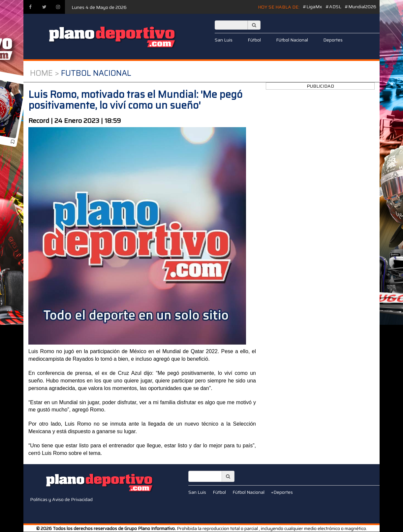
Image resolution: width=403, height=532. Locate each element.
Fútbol (254, 40)
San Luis (224, 40)
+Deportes (282, 492)
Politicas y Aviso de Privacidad (61, 499)
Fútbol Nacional (292, 40)
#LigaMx (312, 7)
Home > (45, 73)
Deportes (333, 40)
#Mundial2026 (360, 7)
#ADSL (333, 7)
